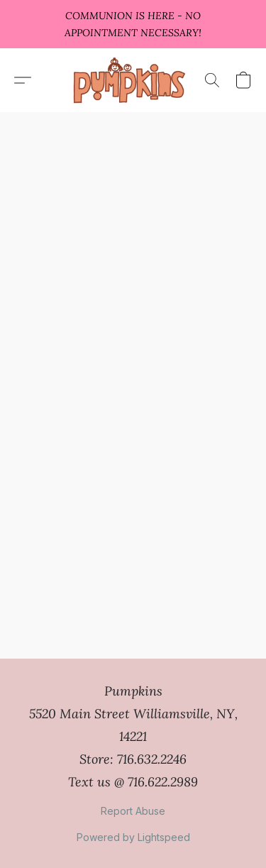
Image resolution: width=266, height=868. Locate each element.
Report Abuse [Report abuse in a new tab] (133, 811)
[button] (133, 80)
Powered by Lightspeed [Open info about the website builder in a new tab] (133, 837)
